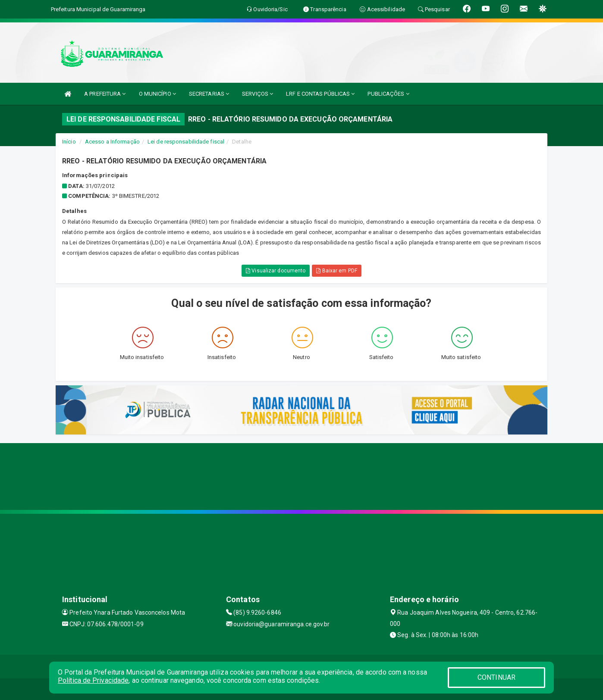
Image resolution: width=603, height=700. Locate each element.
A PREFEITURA (105, 94)
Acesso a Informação (112, 142)
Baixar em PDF (337, 271)
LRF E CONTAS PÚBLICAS (320, 94)
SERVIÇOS (258, 94)
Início (69, 142)
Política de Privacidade (93, 680)
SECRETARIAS (209, 94)
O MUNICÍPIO (157, 94)
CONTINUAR (496, 677)
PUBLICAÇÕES (388, 94)
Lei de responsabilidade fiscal (186, 142)
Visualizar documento (276, 271)
